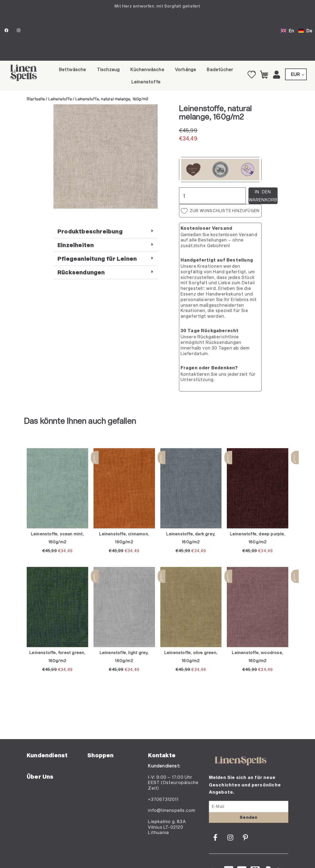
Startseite (36, 99)
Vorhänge (186, 69)
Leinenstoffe (146, 82)
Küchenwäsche (147, 69)
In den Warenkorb (263, 196)
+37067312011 (163, 799)
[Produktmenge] (212, 196)
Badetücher (220, 69)
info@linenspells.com (172, 810)
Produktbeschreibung (90, 231)
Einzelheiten (76, 245)
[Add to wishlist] (62, 112)
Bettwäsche (73, 69)
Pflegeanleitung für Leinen (97, 259)
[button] (106, 231)
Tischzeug (108, 69)
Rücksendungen (81, 272)
